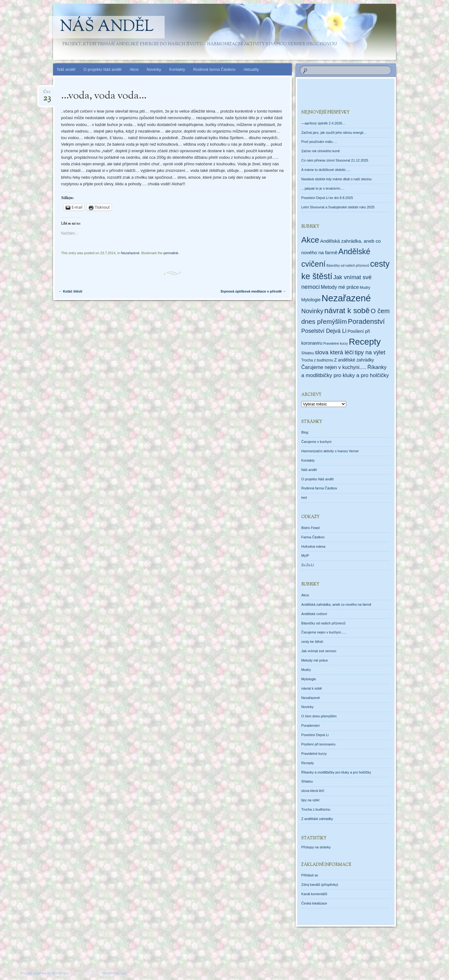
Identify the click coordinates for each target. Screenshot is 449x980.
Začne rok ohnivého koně (321, 151)
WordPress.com (114, 973)
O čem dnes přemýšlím (319, 716)
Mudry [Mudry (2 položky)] (365, 288)
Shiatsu (307, 781)
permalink (171, 253)
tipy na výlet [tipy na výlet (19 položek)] (370, 352)
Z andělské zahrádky (317, 819)
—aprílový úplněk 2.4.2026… (323, 123)
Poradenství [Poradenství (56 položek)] (367, 321)
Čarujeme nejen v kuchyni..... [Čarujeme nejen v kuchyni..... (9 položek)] (334, 367)
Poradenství (310, 725)
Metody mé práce (314, 660)
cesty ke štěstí (312, 642)
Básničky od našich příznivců (323, 623)
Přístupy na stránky (316, 847)
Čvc (47, 94)
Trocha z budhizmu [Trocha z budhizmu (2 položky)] (317, 360)
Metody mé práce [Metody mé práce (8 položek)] (340, 287)
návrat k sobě (311, 688)
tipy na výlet (310, 800)
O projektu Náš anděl (103, 69)
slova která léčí (313, 791)
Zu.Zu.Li (307, 565)
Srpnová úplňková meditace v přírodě (253, 291)
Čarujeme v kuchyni (316, 442)
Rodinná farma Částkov (214, 69)
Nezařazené (130, 253)
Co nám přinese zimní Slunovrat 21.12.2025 (335, 160)
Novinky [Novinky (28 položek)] (312, 311)
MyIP (305, 555)
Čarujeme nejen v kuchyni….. (324, 632)
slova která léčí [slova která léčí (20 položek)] (334, 352)
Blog (305, 432)
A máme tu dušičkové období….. (326, 170)
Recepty (307, 763)
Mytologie (309, 679)
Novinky (154, 69)
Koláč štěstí (70, 291)
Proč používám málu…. (319, 142)
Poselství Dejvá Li (315, 735)
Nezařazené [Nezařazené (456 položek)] (346, 298)
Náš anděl (107, 27)
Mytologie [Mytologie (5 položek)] (311, 300)
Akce (134, 69)
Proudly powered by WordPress (45, 973)
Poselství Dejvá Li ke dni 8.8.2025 (327, 198)
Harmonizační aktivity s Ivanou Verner (330, 451)
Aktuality (251, 69)
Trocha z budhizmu (316, 809)
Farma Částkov (313, 537)
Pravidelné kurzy (314, 754)
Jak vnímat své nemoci (319, 651)
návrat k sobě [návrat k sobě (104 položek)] (347, 310)
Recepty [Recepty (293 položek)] (365, 342)
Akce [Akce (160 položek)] (310, 240)
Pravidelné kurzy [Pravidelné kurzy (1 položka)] (336, 343)
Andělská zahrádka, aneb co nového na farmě (336, 604)
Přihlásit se (310, 875)
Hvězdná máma (313, 546)
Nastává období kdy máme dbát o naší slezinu (336, 179)
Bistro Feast (310, 528)
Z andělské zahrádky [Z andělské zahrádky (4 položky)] (354, 360)
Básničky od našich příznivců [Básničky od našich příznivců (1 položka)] (348, 265)
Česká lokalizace (314, 903)
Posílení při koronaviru (318, 744)
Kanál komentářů (314, 894)
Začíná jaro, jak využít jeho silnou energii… (334, 133)
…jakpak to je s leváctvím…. (323, 188)
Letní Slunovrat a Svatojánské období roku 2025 (338, 207)
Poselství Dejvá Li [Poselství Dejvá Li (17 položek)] (324, 331)
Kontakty (177, 69)
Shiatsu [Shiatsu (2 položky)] (307, 353)
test (304, 497)
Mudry (306, 670)
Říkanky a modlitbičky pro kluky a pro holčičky (336, 772)
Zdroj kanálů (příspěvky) (320, 885)
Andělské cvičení (314, 614)
